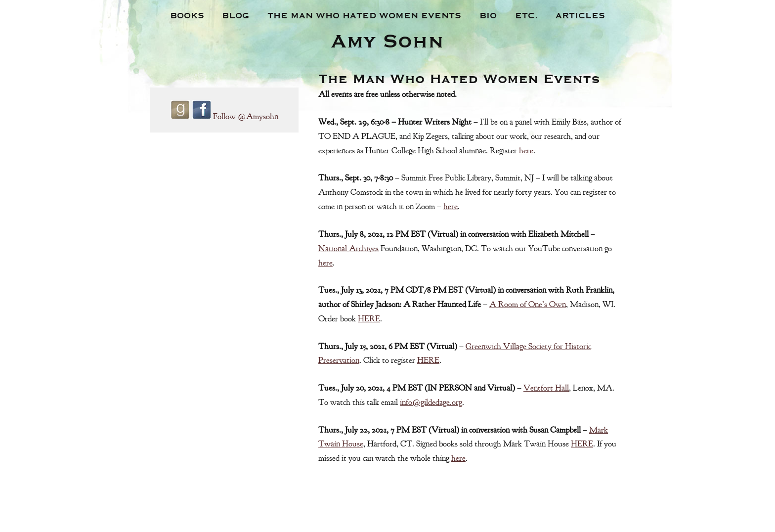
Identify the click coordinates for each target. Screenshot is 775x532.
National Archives (348, 248)
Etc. (526, 15)
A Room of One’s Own (528, 304)
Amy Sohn (387, 40)
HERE (369, 319)
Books (187, 15)
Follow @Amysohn (246, 116)
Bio (488, 15)
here (526, 151)
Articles (580, 15)
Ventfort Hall (546, 388)
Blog (236, 15)
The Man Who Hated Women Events (364, 15)
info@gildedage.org (431, 402)
